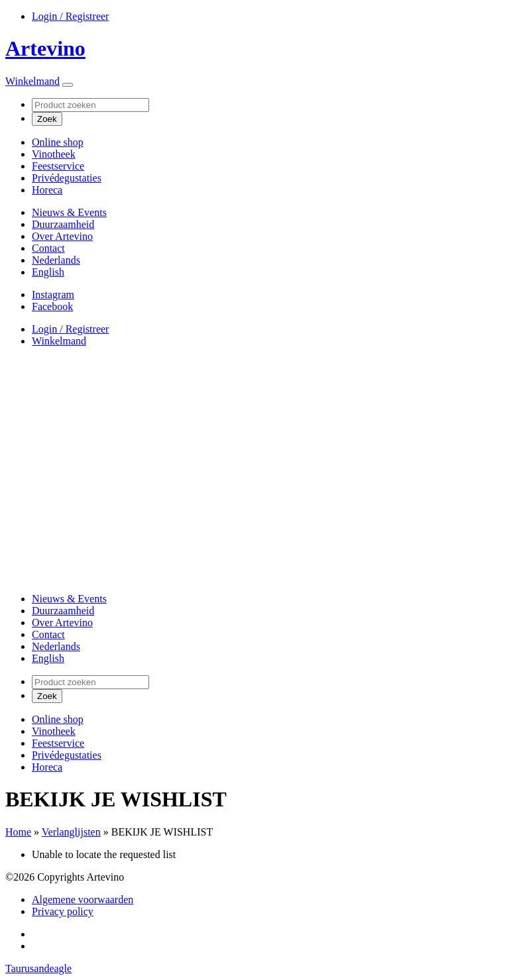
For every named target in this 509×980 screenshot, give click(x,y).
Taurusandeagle (38, 968)
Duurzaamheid (63, 224)
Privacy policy (63, 911)
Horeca (47, 190)
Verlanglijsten (71, 832)
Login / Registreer (70, 16)
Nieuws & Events (69, 212)
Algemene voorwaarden (83, 899)
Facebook (52, 306)
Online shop (58, 142)
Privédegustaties (67, 178)
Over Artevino (62, 236)
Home (18, 832)
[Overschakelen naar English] (48, 272)
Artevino (45, 48)
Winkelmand (32, 81)
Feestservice (58, 166)
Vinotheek (54, 154)
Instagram (53, 295)
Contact (48, 248)
